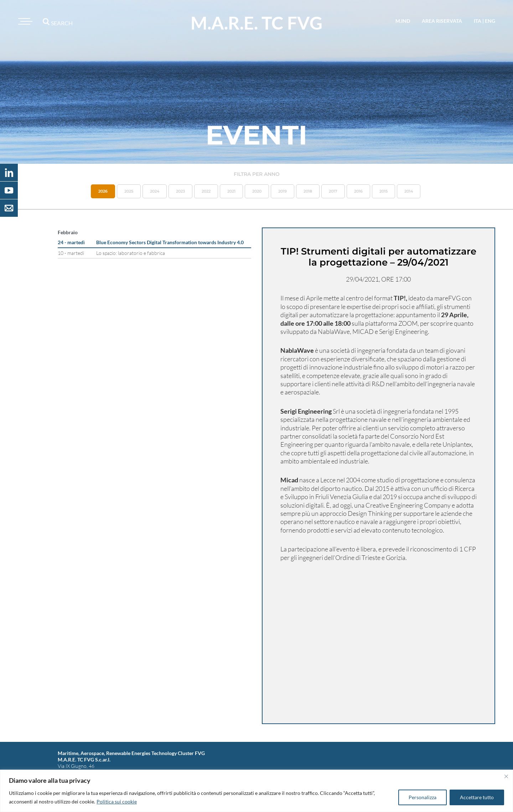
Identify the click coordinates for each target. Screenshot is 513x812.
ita (478, 21)
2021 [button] (231, 191)
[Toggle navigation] (24, 21)
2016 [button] (358, 191)
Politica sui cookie (117, 801)
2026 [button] (103, 191)
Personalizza (423, 797)
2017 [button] (333, 191)
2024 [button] (155, 191)
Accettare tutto (477, 797)
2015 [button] (384, 191)
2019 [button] (283, 191)
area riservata (442, 21)
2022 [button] (206, 191)
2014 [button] (409, 191)
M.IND (403, 21)
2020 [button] (257, 191)
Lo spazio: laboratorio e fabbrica (131, 253)
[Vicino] (506, 776)
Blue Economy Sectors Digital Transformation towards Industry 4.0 (170, 242)
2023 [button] (180, 191)
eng (490, 21)
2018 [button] (308, 191)
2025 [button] (129, 191)
